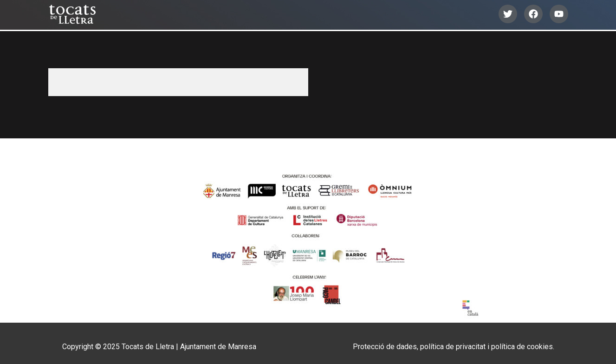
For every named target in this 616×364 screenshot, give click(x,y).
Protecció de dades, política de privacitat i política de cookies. (454, 347)
